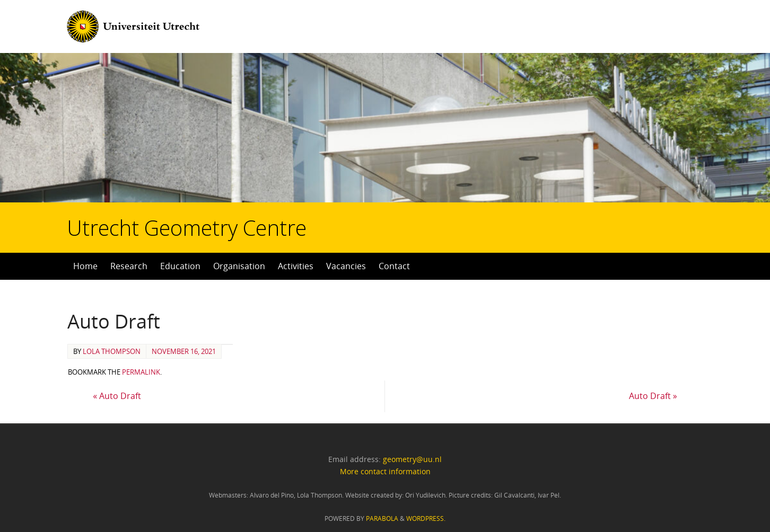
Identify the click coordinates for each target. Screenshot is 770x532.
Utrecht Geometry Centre (133, 194)
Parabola (382, 518)
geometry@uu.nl (412, 459)
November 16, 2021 (184, 351)
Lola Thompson (112, 351)
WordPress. (426, 518)
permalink (141, 372)
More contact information (385, 471)
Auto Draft (117, 396)
